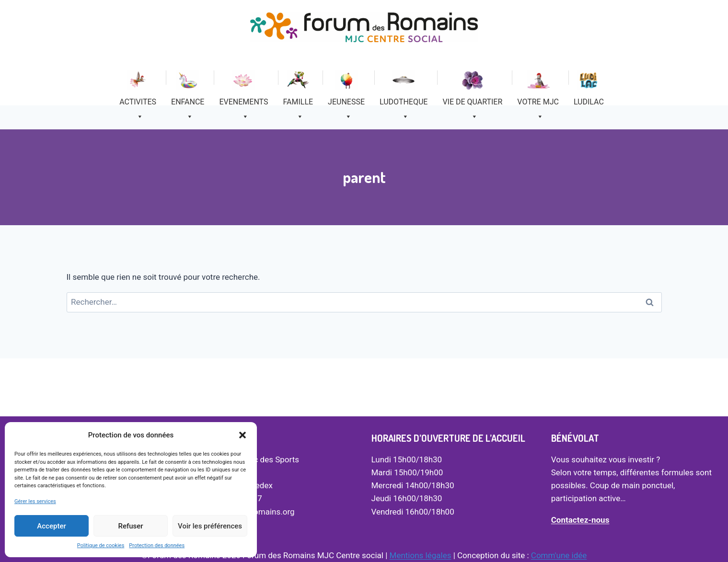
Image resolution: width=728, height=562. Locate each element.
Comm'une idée (559, 555)
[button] (243, 435)
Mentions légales (421, 555)
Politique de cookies (101, 545)
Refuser (130, 526)
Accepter (51, 526)
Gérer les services (35, 501)
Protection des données (157, 545)
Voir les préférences (210, 526)
